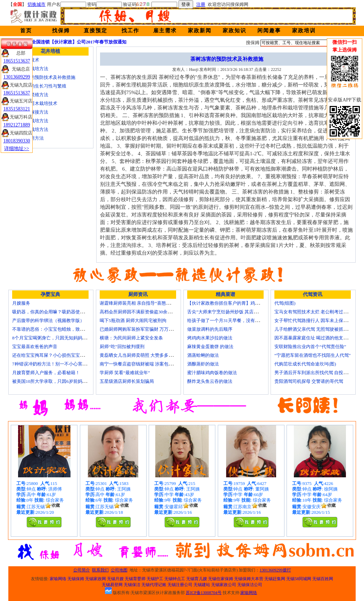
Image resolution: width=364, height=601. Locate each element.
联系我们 (100, 570)
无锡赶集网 (275, 579)
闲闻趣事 (269, 31)
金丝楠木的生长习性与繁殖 (39, 86)
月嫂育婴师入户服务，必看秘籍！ (46, 373)
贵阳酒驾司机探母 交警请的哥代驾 (309, 381)
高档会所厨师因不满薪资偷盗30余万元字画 (143, 312)
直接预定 (96, 31)
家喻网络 (58, 579)
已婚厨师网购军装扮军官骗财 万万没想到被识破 (148, 329)
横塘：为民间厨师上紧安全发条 (131, 338)
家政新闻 (200, 31)
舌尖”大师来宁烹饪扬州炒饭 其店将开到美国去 (234, 312)
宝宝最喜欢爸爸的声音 (35, 347)
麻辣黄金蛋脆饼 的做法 (210, 347)
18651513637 (17, 61)
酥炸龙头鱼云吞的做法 (210, 381)
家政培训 (304, 31)
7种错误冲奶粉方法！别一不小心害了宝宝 (54, 364)
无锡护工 (155, 579)
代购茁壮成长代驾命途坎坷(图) (305, 364)
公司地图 (119, 570)
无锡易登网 (112, 585)
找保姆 (61, 31)
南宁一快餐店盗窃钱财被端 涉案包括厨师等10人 (148, 364)
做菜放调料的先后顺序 (210, 329)
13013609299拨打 (275, 570)
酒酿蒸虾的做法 (203, 364)
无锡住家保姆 (221, 579)
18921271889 (17, 125)
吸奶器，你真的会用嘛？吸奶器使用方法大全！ (60, 312)
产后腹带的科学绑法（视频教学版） (48, 320)
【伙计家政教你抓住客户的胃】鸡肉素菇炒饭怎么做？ (241, 303)
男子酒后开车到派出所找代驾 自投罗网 (313, 373)
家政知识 (234, 31)
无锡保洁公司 (250, 585)
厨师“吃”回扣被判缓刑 (122, 347)
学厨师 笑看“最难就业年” (125, 373)
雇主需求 (165, 31)
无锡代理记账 (154, 585)
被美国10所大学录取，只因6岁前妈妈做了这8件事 (62, 381)
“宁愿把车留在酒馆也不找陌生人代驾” (313, 355)
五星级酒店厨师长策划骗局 (127, 381)
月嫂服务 (21, 303)
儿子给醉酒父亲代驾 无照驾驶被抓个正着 (316, 329)
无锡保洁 (132, 585)
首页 (26, 31)
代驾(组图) (285, 303)
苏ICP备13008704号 (204, 593)
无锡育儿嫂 (197, 579)
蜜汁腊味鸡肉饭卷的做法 (212, 373)
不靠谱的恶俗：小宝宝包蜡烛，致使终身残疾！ (60, 329)
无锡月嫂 (115, 579)
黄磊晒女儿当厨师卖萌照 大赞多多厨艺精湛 (143, 355)
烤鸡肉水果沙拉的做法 (210, 338)
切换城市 (36, 4)
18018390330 (17, 141)
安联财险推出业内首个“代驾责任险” (310, 347)
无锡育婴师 (135, 579)
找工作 (130, 31)
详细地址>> (17, 149)
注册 (201, 4)
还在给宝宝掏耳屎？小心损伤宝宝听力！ (53, 355)
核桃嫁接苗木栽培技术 (35, 103)
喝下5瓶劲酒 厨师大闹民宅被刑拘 (133, 320)
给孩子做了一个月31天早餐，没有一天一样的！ (235, 320)
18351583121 (17, 109)
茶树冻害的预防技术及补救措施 (44, 77)
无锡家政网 (96, 579)
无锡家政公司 (224, 585)
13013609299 (17, 77)
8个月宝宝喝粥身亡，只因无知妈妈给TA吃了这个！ (64, 338)
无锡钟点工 (175, 579)
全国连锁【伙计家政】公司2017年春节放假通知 (79, 42)
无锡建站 (202, 585)
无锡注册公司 (180, 585)
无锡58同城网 (299, 579)
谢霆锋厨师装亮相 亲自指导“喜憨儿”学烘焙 (143, 303)
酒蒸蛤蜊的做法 (203, 355)
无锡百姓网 (323, 579)
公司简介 (82, 570)
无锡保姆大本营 (249, 579)
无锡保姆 (76, 579)
